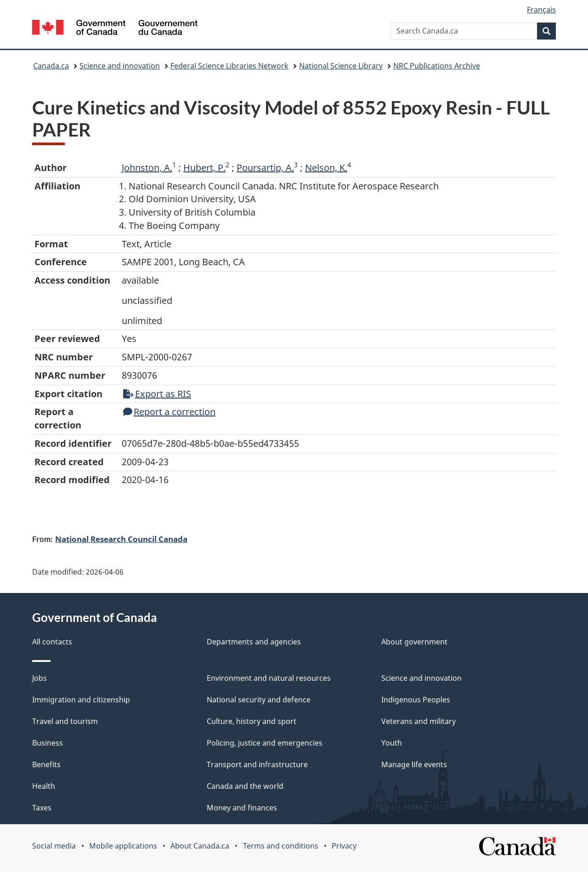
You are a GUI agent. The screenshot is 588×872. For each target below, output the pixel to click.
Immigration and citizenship (81, 700)
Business (48, 743)
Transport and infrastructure (257, 764)
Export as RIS (157, 394)
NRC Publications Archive (437, 66)
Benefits (46, 764)
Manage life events (414, 764)
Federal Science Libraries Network (229, 66)
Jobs (40, 678)
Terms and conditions (281, 846)
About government (414, 642)
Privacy (344, 846)
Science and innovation (120, 66)
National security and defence (259, 700)
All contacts (52, 642)
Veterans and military (418, 721)
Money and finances (242, 808)
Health (44, 786)
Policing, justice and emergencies (265, 743)
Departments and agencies (254, 642)
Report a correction (169, 412)
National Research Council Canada (121, 539)
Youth (392, 743)
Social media (54, 846)
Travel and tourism (65, 721)
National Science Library (341, 66)
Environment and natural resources (269, 678)
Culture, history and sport (252, 721)
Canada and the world (245, 786)
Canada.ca (51, 66)
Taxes (42, 808)
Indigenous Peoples (416, 700)
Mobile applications (123, 846)
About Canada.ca (200, 846)
